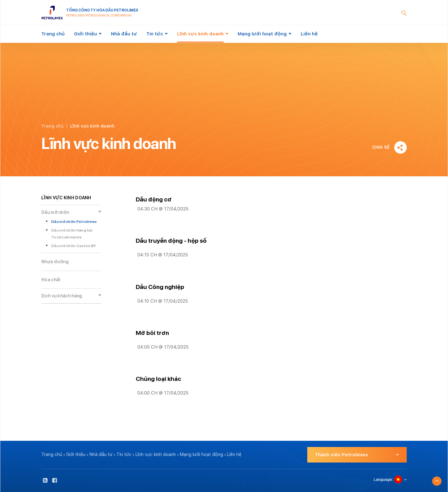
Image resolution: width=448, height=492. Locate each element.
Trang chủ (53, 34)
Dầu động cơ (154, 199)
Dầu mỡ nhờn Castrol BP (74, 246)
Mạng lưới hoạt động (262, 34)
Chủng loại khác (158, 379)
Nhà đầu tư (124, 34)
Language (383, 480)
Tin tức (155, 34)
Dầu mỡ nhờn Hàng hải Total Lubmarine (72, 234)
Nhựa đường (55, 262)
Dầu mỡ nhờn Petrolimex (74, 222)
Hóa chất (51, 280)
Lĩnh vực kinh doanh (200, 34)
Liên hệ (309, 34)
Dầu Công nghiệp (160, 287)
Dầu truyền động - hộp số (171, 241)
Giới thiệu (85, 34)
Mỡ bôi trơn (152, 333)
